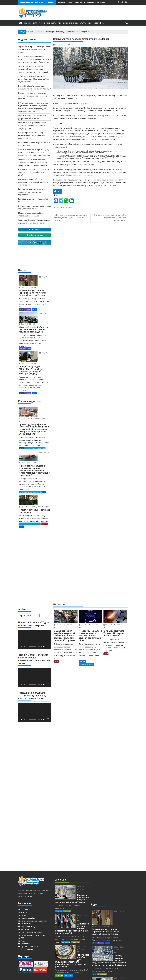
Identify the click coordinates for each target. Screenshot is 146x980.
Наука (65, 23)
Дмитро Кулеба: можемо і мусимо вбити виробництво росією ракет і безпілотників (110, 218)
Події (43, 23)
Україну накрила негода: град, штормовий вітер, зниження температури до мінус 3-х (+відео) (103, 2)
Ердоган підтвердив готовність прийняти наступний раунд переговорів (32, 192)
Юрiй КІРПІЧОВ (40, 313)
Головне (28, 23)
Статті (34, 306)
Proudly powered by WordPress (57, 976)
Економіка (73, 23)
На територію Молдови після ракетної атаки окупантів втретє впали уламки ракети (71, 218)
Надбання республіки (86, 664)
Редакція (69, 45)
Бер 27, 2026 (77, 856)
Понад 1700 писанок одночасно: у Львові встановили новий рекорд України (33, 96)
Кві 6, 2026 (58, 625)
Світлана (68, 625)
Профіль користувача (29, 916)
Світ (48, 23)
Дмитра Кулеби (86, 115)
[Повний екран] (48, 616)
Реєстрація (24, 913)
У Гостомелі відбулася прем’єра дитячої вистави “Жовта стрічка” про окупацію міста (34, 79)
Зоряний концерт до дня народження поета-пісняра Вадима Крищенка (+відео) (35, 49)
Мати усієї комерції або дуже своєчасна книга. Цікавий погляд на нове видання (33, 182)
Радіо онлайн (25, 919)
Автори (23, 882)
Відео (96, 23)
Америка (59, 875)
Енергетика (66, 901)
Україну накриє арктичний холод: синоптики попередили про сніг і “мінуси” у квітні (32, 125)
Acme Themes (96, 976)
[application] (35, 609)
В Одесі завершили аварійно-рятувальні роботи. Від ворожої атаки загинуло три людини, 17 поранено (58, 2)
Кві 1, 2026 (39, 345)
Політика (36, 23)
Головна (23, 879)
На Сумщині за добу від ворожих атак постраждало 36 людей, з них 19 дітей (34, 172)
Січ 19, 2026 (77, 905)
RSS (21, 907)
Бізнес (58, 901)
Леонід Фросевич (41, 282)
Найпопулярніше (27, 887)
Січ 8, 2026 (39, 432)
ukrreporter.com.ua (25, 866)
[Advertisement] (97, 13)
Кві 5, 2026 (39, 311)
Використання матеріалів (30, 902)
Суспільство (56, 23)
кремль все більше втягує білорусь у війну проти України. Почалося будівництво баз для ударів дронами (34, 152)
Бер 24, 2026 (40, 395)
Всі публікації (25, 893)
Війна (57, 208)
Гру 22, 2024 (39, 471)
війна (65, 208)
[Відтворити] (21, 616)
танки (70, 208)
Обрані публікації (27, 896)
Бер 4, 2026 (77, 879)
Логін (22, 910)
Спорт (90, 23)
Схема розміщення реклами (31, 904)
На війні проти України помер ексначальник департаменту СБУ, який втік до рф (33, 135)
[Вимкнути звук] (44, 616)
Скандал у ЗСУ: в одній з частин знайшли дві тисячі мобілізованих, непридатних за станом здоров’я (33, 162)
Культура (83, 23)
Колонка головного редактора (35, 427)
